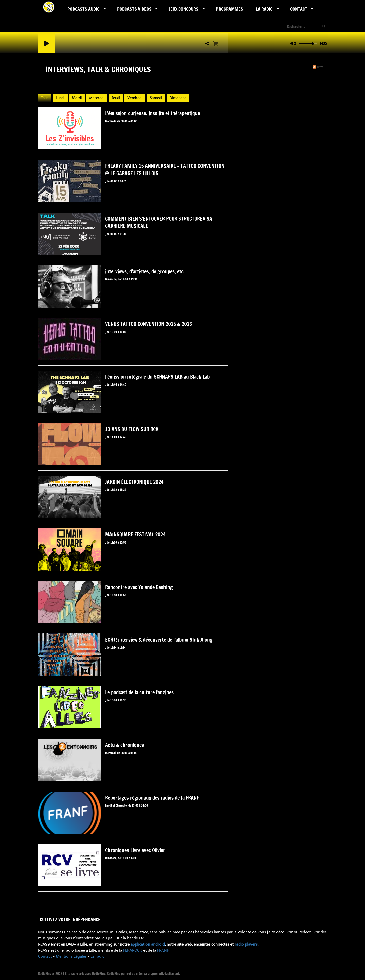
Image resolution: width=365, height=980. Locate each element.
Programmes (230, 9)
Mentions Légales (71, 956)
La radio (98, 956)
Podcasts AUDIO (84, 9)
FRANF (163, 950)
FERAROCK (133, 950)
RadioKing (99, 974)
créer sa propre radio (150, 974)
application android (148, 944)
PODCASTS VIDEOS (134, 9)
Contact (299, 9)
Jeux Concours (184, 9)
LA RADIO (264, 9)
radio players (246, 944)
